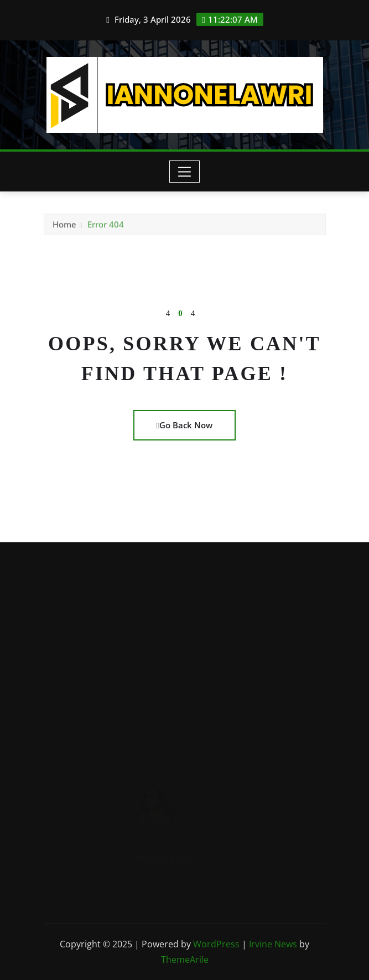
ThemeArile (185, 960)
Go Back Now (184, 425)
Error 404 (106, 226)
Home (64, 226)
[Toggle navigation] (184, 172)
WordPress (216, 944)
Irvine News (273, 944)
